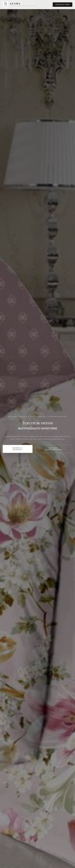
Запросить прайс (62, 5)
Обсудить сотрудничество (54, 449)
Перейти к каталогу (18, 449)
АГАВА (15, 4)
